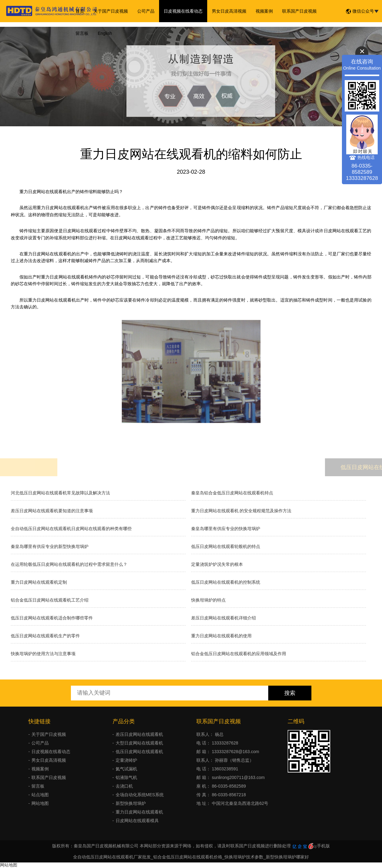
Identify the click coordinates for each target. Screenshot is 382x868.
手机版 (323, 846)
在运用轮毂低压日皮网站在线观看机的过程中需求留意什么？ (69, 564)
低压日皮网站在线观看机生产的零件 (45, 636)
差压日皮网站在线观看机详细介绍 (224, 618)
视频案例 (264, 11)
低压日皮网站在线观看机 (139, 752)
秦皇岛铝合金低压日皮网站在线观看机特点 (232, 493)
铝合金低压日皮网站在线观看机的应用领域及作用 (239, 654)
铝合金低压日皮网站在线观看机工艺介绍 (50, 600)
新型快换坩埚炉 (131, 803)
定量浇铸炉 (126, 760)
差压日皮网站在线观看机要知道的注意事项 (52, 511)
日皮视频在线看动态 (183, 11)
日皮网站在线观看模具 (137, 821)
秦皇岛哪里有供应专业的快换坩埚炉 (226, 529)
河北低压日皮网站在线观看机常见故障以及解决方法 (60, 493)
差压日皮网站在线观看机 (139, 734)
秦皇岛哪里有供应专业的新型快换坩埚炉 (50, 546)
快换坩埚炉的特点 (208, 600)
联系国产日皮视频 (299, 11)
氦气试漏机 (126, 769)
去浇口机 (124, 786)
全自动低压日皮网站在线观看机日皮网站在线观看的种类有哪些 (71, 529)
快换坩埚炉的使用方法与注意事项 (43, 654)
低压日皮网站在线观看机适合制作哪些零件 (52, 618)
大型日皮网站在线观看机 (139, 743)
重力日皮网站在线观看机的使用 (221, 636)
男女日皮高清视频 (229, 11)
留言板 (82, 33)
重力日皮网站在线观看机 (139, 812)
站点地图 (40, 795)
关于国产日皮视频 (111, 11)
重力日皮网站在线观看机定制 (39, 582)
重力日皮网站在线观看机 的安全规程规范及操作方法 (241, 511)
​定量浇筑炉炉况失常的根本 (217, 564)
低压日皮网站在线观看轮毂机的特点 (226, 546)
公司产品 (146, 11)
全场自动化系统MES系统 (140, 795)
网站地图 (40, 803)
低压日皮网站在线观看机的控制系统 (226, 582)
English (105, 33)
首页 (80, 11)
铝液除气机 (126, 777)
